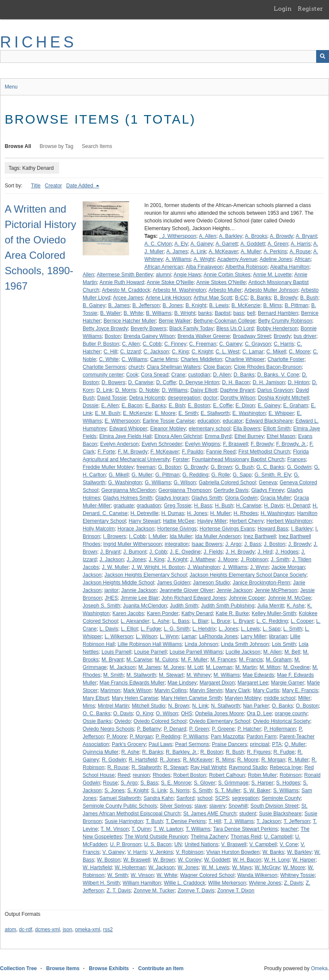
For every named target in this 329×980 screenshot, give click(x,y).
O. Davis (123, 714)
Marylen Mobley (243, 698)
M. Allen (273, 652)
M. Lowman (219, 667)
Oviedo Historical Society (282, 721)
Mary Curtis (266, 690)
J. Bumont (135, 552)
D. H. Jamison (269, 382)
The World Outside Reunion (156, 837)
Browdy (282, 336)
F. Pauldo (192, 452)
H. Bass (203, 506)
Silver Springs (176, 806)
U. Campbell (278, 837)
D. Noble (149, 390)
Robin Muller (262, 775)
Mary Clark (238, 690)
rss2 (108, 930)
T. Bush (154, 821)
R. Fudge (284, 752)
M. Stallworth (141, 675)
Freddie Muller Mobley (108, 467)
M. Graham (279, 660)
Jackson (92, 575)
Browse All (18, 146)
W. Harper (304, 860)
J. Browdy (300, 544)
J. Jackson (112, 560)
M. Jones (174, 667)
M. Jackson (123, 667)
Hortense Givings (177, 529)
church (136, 367)
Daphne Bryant (237, 390)
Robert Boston (190, 775)
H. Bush (224, 506)
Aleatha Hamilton (290, 267)
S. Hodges (288, 783)
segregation (245, 798)
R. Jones (170, 760)
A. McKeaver (223, 252)
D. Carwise (141, 382)
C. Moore (299, 352)
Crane (178, 375)
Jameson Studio (211, 583)
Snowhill (238, 806)
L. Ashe (161, 621)
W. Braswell (137, 860)
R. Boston (212, 752)
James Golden (173, 583)
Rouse (110, 783)
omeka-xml (88, 930)
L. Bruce (221, 621)
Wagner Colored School (207, 875)
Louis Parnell (116, 652)
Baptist (223, 313)
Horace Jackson (136, 529)
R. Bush (235, 752)
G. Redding (196, 475)
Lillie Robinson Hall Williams (150, 644)
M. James (150, 667)
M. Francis (251, 660)
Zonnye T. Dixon (236, 891)
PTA (277, 744)
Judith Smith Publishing (228, 606)
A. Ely (181, 244)
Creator (54, 186)
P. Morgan (141, 737)
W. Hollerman (130, 867)
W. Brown (164, 860)
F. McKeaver (165, 452)
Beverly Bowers (148, 329)
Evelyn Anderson (120, 444)
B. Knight (196, 305)
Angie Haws (187, 275)
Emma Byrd (218, 436)
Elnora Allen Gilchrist (178, 436)
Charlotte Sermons (104, 367)
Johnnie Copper (247, 598)
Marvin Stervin (206, 690)
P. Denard (175, 729)
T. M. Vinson (115, 829)
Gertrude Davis (231, 490)
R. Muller (299, 760)
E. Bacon (132, 406)
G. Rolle (220, 475)
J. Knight (177, 560)
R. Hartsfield (143, 760)
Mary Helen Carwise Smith (191, 698)
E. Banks (156, 406)
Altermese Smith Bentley (125, 275)
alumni (163, 275)
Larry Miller (253, 637)
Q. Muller (295, 744)
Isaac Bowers (207, 544)
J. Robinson (254, 560)
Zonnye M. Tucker (154, 891)
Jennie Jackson (234, 590)
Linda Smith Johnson (245, 644)
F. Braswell (236, 444)
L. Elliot (129, 629)
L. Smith (293, 629)
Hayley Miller (212, 521)
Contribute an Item (161, 968)
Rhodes (161, 775)
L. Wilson (146, 637)
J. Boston (275, 544)
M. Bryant (112, 660)
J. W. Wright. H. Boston (158, 567)
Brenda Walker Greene (203, 336)
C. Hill (111, 352)
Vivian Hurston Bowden (233, 852)
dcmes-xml (48, 930)
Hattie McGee (178, 521)
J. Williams (235, 567)
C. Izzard (130, 352)
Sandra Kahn (159, 798)
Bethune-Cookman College (224, 321)
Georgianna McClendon (128, 490)
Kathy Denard (197, 613)
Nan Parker (256, 706)
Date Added (81, 186)
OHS (186, 714)
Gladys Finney (268, 490)
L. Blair (200, 621)
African (302, 259)
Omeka (319, 968)
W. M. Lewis (215, 867)
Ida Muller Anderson (218, 536)
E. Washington (249, 413)
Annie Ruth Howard (122, 282)
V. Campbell (263, 844)
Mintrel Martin (113, 706)
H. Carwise (249, 506)
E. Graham (296, 406)
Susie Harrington (124, 821)
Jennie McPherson (276, 590)
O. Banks (283, 706)
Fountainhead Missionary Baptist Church (238, 459)
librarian (278, 637)
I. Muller (157, 536)
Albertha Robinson (247, 267)
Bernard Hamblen (278, 313)
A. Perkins (275, 252)
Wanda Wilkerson (257, 875)
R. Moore (248, 760)
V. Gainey (114, 852)
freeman (146, 467)
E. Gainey (269, 406)
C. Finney (175, 344)
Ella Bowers (247, 429)
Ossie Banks (97, 721)
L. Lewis (251, 629)
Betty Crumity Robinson (285, 321)
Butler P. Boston (101, 344)
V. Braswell (234, 844)
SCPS (222, 798)
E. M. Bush (108, 413)
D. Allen (222, 375)
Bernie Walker (175, 321)
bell (251, 313)
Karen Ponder (163, 613)
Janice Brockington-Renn (261, 583)
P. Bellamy (149, 729)
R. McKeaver (198, 760)
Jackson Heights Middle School (118, 583)
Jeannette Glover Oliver (186, 590)
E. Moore (165, 413)
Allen (88, 275)
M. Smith (113, 675)
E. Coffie (223, 406)
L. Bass (181, 621)
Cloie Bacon (217, 367)
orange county (291, 714)
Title (36, 186)
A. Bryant (306, 236)
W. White (167, 875)
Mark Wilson (138, 690)
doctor (210, 398)
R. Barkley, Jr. (182, 752)
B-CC (241, 298)
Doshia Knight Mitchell (283, 398)
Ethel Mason (281, 436)
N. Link (200, 706)
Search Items (97, 146)
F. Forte (106, 452)
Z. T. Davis (119, 891)
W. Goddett (217, 860)
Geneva (268, 483)
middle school (280, 698)
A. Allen (208, 236)
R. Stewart (176, 767)
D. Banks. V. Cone (278, 375)
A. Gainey (202, 244)
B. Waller (111, 313)
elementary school (209, 429)
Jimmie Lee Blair (140, 598)
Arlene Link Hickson (168, 298)
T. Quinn (141, 829)
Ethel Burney (249, 436)
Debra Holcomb (147, 398)
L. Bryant (243, 621)
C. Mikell (276, 352)
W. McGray (268, 867)
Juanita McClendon (145, 606)
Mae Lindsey (182, 683)
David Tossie (112, 398)
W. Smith (117, 875)
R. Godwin (114, 760)
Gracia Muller (276, 498)
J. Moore (228, 560)
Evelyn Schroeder (162, 444)
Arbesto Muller (225, 290)
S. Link (159, 791)
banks (205, 313)
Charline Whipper (245, 359)
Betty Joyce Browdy (105, 329)
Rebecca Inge (286, 767)
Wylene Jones (265, 883)
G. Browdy (196, 467)
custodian (199, 375)
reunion (141, 775)
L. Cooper (302, 621)
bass (239, 313)
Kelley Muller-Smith (274, 613)
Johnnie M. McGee (289, 598)
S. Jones (115, 791)
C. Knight (202, 352)
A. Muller (251, 252)
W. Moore (294, 867)
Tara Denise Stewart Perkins (245, 829)
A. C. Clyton (158, 244)
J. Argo (233, 544)
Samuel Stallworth (120, 798)
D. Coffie (166, 382)
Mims (89, 706)
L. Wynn (169, 637)
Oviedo (123, 721)
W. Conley (190, 860)
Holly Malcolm (99, 529)
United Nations (202, 844)
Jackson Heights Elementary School (146, 575)
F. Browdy (262, 444)
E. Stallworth (215, 413)
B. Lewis (219, 305)
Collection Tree (18, 968)
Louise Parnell (150, 652)
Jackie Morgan (288, 567)
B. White (133, 313)
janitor (112, 590)
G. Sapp (242, 475)
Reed (124, 775)
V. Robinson (189, 852)
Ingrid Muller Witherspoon (133, 544)
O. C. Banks (97, 714)
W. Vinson (142, 875)
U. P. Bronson (125, 844)
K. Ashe (295, 606)
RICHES (38, 42)
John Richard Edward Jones (194, 598)
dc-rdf (25, 930)
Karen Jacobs (128, 613)
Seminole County (281, 798)
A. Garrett (227, 244)
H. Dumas (172, 513)
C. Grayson (258, 344)
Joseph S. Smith (101, 606)
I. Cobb (137, 536)
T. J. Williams (239, 821)
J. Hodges (287, 552)
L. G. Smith (176, 629)
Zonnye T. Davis (196, 891)
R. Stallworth (146, 767)
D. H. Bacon (236, 382)
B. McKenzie (246, 305)
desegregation (184, 398)
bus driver (305, 336)
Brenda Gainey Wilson (149, 336)
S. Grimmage (233, 783)
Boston (112, 336)
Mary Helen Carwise (135, 698)
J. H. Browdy (240, 552)
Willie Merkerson (227, 883)
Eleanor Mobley (168, 429)
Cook (132, 375)
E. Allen (110, 406)
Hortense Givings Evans (227, 529)
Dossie (91, 406)
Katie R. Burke (232, 613)
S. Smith (202, 791)
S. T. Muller (227, 791)
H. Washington (278, 513)
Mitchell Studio (149, 706)
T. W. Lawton (168, 829)
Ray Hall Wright (208, 767)
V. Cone (289, 844)
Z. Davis (293, 883)
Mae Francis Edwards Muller (132, 683)
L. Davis (109, 629)
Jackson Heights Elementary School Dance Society (248, 575)
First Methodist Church (265, 452)
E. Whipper (281, 413)
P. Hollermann (280, 729)
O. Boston (307, 706)
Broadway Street (252, 336)
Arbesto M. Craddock (126, 290)
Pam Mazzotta (227, 737)
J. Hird (265, 552)
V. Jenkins (162, 852)
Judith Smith (184, 606)
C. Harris (284, 344)
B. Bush (309, 298)
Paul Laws (160, 744)
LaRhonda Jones (218, 637)
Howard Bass (273, 529)
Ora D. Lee (259, 714)
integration (176, 544)
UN (178, 844)
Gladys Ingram (172, 498)
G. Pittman (167, 475)
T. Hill (215, 821)
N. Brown (178, 706)
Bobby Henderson (277, 329)
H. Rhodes (246, 513)
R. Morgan (273, 760)
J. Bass (253, 544)
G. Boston (169, 467)
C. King (180, 352)
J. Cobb (158, 552)
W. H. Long (277, 860)
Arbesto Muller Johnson (271, 290)
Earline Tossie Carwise (169, 421)
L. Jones (229, 629)
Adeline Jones (276, 259)
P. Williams (196, 737)
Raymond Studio (248, 767)
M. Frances (223, 660)
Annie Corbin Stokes (227, 275)
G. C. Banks (271, 467)
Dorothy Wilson (238, 398)
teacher (289, 829)
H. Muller (220, 513)
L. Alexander (135, 621)
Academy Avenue (237, 259)
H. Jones (197, 513)
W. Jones (188, 867)
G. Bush (244, 467)
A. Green (278, 244)
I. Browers (114, 536)
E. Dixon (245, 406)
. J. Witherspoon (178, 236)
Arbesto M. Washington (179, 290)
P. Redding (168, 737)
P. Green (199, 729)
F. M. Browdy (133, 452)
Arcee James (128, 298)
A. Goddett (253, 244)
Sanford (185, 798)
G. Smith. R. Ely (273, 475)
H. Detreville (144, 513)
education (209, 421)
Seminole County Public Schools (120, 806)
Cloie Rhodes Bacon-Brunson (268, 367)
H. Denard (298, 506)
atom (10, 930)
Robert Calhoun (227, 775)
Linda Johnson (201, 644)
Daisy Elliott (204, 390)
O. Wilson (167, 714)
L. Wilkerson (119, 637)
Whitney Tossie (297, 875)
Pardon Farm (261, 737)
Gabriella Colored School (227, 483)
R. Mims (225, 760)
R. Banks (153, 752)
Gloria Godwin (241, 498)
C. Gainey (231, 344)
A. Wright (204, 259)
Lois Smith (284, 644)
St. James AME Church (210, 814)
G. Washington (125, 483)
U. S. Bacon (158, 844)
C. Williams (135, 359)
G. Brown (221, 467)
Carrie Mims (164, 359)
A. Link (198, 252)
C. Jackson (156, 352)
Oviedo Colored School (160, 721)
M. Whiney (199, 675)
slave (200, 806)
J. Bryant (110, 552)
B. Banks (261, 298)
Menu (11, 87)
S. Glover (204, 783)
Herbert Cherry (247, 521)
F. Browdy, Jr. (292, 444)
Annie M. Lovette (272, 275)
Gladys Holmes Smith (127, 498)
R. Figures (259, 752)
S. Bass (149, 783)
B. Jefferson (146, 305)
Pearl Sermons (192, 744)
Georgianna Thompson (185, 490)
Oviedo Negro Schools (108, 729)
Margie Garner (288, 683)
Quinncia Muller (100, 752)
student (248, 814)
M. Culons (167, 660)
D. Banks (244, 375)
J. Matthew (203, 560)
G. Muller (142, 475)
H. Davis (274, 506)
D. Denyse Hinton (199, 382)
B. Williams (159, 313)
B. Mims (272, 305)
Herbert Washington (289, 521)
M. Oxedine (296, 667)
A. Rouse (300, 252)
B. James (119, 305)
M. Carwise (139, 660)
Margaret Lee (253, 683)
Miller (304, 698)
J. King (157, 560)
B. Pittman (296, 305)
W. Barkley (299, 852)
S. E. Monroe (176, 783)
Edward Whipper (128, 429)
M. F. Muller (194, 660)
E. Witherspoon (122, 421)
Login (283, 9)
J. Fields (213, 552)
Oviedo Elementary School (220, 721)
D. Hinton (299, 382)
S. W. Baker (257, 791)
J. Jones (136, 560)
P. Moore (117, 737)
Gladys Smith (207, 498)
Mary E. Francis (300, 690)
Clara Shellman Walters (173, 367)
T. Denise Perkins (186, 821)
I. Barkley (302, 529)
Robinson (291, 775)
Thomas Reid (246, 837)
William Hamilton (142, 883)
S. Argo (129, 783)
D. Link (104, 390)
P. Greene (223, 729)
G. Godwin (299, 467)
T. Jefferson (297, 821)
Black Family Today (191, 329)
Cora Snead (155, 375)
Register (310, 9)
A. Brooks (256, 236)
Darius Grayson (275, 390)
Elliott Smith (277, 429)
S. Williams (286, 791)
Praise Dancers (230, 744)
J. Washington (204, 567)
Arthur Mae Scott (213, 298)
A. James (177, 252)
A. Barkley (231, 236)
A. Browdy (282, 236)
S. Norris (180, 791)
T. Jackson (269, 821)
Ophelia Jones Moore (219, 714)
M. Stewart (171, 675)
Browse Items (63, 968)
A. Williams (178, 259)
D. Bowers (113, 382)
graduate (124, 506)
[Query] (164, 56)
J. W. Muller (115, 567)
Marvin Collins (170, 690)
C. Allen (131, 344)
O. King (144, 714)
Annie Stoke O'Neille (170, 282)
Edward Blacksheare (269, 421)
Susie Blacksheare (280, 814)
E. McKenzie (137, 413)
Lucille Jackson (243, 652)
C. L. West (227, 352)
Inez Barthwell (260, 536)
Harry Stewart (144, 521)
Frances (297, 459)
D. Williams (175, 390)
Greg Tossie (177, 506)
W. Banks (274, 852)
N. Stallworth (225, 706)
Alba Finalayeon (204, 267)
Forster (181, 459)
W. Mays (242, 867)
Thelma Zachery (209, 837)
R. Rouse (118, 767)
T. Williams (198, 829)
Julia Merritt (271, 606)
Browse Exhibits (109, 968)
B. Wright (185, 313)
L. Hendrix (204, 629)
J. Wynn (259, 567)
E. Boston (199, 406)
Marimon (110, 690)
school (205, 798)
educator (233, 421)
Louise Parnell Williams (196, 652)
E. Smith (188, 413)
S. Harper (262, 783)
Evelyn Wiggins (203, 444)
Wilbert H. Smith (101, 883)
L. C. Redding (272, 621)
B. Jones (173, 305)
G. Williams (158, 483)
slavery (218, 806)
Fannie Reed (221, 452)
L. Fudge (151, 629)
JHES (111, 598)
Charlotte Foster (286, 359)
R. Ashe (130, 752)
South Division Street (275, 806)
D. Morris (126, 390)
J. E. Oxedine (185, 552)
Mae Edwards (258, 675)
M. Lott (195, 667)
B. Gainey (94, 305)
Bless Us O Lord (235, 329)
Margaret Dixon (217, 683)
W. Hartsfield (97, 867)
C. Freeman (203, 344)
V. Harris (137, 852)
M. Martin (246, 667)
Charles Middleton (202, 359)
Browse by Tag (57, 146)
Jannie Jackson (139, 590)
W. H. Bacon (247, 860)
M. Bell (292, 652)
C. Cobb (152, 344)
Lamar (189, 637)
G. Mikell (119, 475)
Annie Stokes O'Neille (221, 282)
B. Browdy (286, 298)
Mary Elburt (96, 698)
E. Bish (177, 406)
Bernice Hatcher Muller (130, 321)
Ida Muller (181, 536)
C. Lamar (253, 352)
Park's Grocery (129, 744)
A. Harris (301, 244)
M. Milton (270, 667)
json (67, 930)
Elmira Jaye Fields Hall (126, 436)
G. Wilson (185, 483)
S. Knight (138, 791)
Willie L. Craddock (184, 883)
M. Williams (226, 675)
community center (103, 375)
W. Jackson (161, 867)
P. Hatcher (249, 729)
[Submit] (323, 56)
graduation (149, 506)
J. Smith (280, 560)
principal (260, 744)
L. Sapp (271, 629)
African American (164, 267)
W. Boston (109, 860)
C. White (109, 359)
